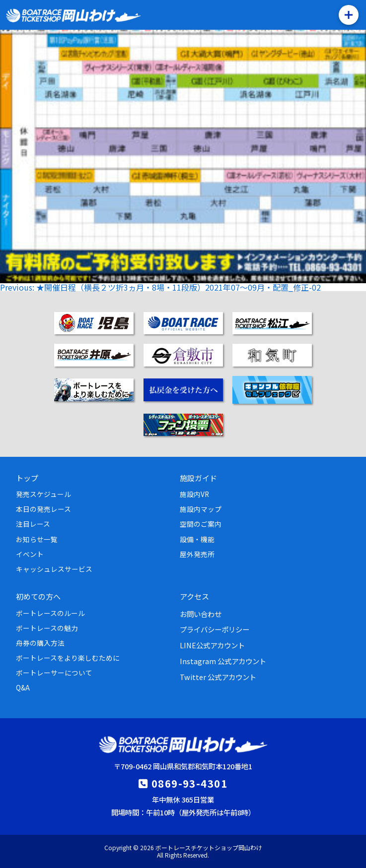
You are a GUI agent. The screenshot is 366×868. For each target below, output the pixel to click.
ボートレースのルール (50, 613)
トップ (27, 478)
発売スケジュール (43, 494)
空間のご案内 (201, 524)
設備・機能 (197, 539)
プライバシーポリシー (215, 629)
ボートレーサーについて (54, 673)
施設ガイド (198, 478)
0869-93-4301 (189, 783)
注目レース (33, 524)
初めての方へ (38, 596)
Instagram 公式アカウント (223, 661)
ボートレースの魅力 (47, 628)
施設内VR (194, 494)
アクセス (194, 596)
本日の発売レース (43, 509)
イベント (30, 554)
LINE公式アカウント (212, 645)
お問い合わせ (201, 614)
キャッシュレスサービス (54, 569)
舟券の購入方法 (40, 643)
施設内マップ (201, 509)
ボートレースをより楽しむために (68, 658)
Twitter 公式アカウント (218, 677)
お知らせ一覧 (37, 539)
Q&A (23, 687)
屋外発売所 (197, 554)
